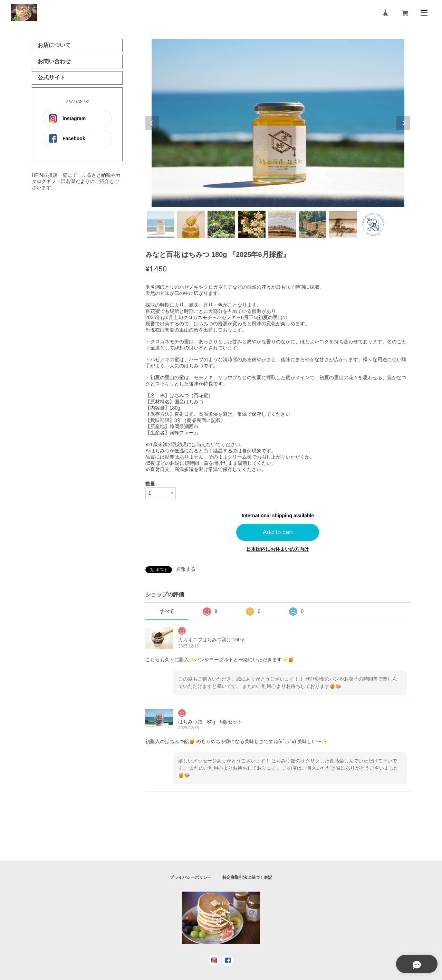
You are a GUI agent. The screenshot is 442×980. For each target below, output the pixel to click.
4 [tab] (252, 224)
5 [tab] (282, 224)
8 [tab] (373, 224)
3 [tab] (221, 224)
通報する (186, 569)
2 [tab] (191, 224)
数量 (150, 484)
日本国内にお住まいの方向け (278, 549)
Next (403, 123)
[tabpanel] (278, 123)
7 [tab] (343, 224)
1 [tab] (161, 224)
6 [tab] (313, 224)
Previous (152, 123)
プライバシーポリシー (191, 877)
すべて (167, 611)
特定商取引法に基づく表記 (247, 877)
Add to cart (278, 532)
